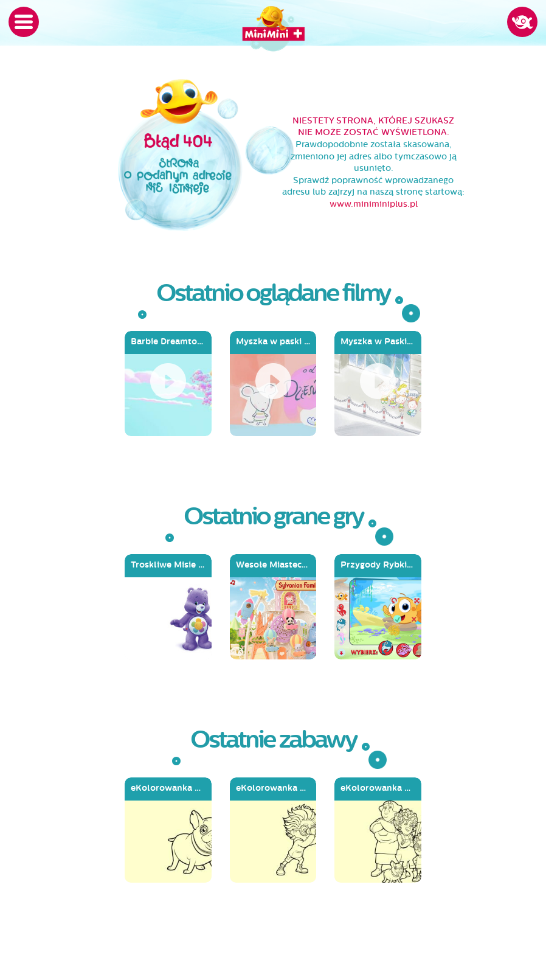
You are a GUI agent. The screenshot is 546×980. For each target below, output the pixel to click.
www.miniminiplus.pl (374, 204)
